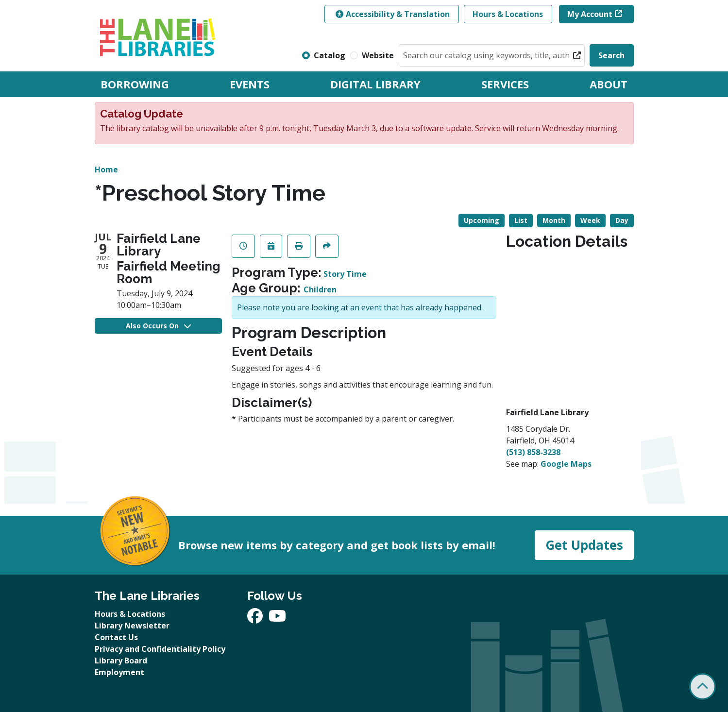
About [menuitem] (609, 84)
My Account (590, 14)
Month (554, 220)
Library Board (121, 661)
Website (378, 55)
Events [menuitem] (250, 84)
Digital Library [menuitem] (375, 84)
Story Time (345, 274)
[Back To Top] (703, 687)
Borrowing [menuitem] (135, 84)
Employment (119, 672)
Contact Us (116, 637)
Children (320, 289)
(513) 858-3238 (533, 452)
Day (622, 220)
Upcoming (482, 220)
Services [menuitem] (505, 84)
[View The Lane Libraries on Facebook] (256, 619)
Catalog (330, 55)
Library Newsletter (132, 626)
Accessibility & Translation (393, 14)
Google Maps (566, 464)
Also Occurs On (158, 326)
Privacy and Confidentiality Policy (160, 649)
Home (106, 170)
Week (590, 220)
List (521, 220)
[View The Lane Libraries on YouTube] (277, 619)
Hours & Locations (508, 14)
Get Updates (584, 545)
